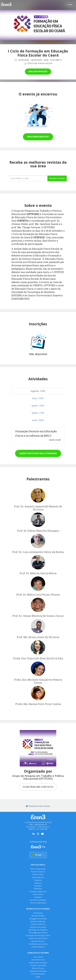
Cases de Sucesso (38, 960)
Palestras (38, 897)
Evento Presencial (38, 872)
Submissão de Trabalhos (38, 930)
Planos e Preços (38, 968)
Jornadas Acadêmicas (38, 891)
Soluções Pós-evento (38, 927)
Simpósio (38, 883)
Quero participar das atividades (38, 453)
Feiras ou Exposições (38, 903)
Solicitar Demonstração (38, 963)
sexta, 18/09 (38, 420)
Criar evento (38, 957)
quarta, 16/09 (38, 406)
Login (70, 5)
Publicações (38, 913)
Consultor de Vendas (38, 965)
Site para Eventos (38, 941)
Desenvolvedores (38, 974)
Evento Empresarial (38, 869)
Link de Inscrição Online (38, 938)
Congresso (38, 880)
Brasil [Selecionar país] (38, 855)
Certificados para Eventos (38, 944)
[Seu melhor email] (28, 178)
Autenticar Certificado (38, 971)
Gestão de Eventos (38, 924)
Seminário (38, 886)
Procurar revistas (38, 137)
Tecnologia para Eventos (38, 933)
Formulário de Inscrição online (38, 935)
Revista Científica (38, 916)
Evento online (38, 874)
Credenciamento (38, 947)
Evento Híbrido (38, 877)
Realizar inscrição (38, 71)
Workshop (38, 889)
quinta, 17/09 (38, 413)
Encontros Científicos (38, 900)
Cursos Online (38, 894)
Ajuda (38, 977)
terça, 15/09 (38, 398)
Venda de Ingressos (38, 921)
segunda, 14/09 (38, 391)
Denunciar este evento (38, 806)
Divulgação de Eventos (38, 919)
